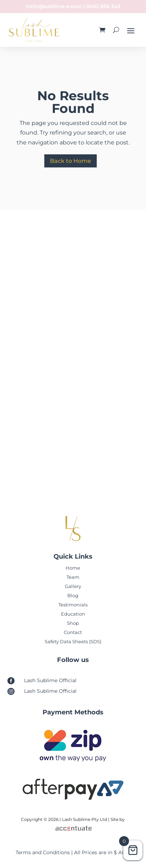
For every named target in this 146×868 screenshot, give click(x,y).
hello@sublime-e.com (54, 6)
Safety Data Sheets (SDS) (73, 641)
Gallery (73, 586)
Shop (73, 623)
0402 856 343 (103, 6)
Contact (73, 632)
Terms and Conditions (43, 852)
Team (73, 577)
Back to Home (71, 161)
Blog (73, 595)
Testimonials (73, 605)
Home (73, 568)
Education (73, 614)
